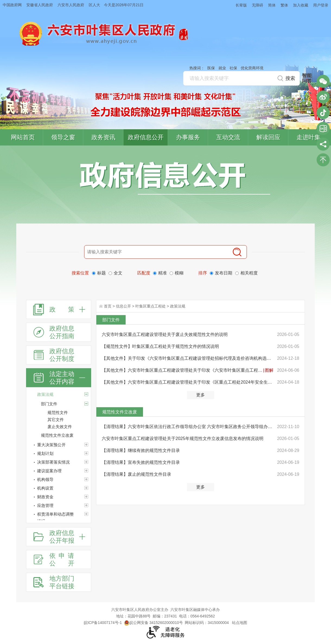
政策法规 (178, 306)
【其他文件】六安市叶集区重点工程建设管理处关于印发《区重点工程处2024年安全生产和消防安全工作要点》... (188, 382)
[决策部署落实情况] (59, 462)
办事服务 (188, 137)
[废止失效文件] (69, 427)
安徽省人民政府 (40, 5)
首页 (108, 306)
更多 (200, 395)
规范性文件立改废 (120, 412)
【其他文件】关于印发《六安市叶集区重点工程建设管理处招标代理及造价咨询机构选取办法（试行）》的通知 (188, 358)
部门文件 (111, 320)
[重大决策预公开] (59, 445)
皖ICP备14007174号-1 (103, 623)
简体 (272, 5)
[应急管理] (59, 506)
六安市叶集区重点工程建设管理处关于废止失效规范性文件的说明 (165, 334)
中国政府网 (12, 5)
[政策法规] (59, 394)
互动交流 (228, 137)
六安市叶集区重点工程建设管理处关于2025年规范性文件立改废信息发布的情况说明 (183, 438)
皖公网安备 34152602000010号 (153, 623)
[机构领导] (59, 480)
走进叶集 (308, 137)
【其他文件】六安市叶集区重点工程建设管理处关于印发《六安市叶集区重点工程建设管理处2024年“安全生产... (182, 370)
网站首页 (23, 137)
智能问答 (307, 78)
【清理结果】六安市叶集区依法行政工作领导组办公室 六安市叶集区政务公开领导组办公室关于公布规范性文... (188, 427)
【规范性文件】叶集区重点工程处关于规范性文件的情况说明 (160, 346)
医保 (211, 68)
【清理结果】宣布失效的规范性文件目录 (141, 462)
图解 (269, 370)
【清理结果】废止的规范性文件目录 (136, 474)
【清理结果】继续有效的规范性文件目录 (141, 450)
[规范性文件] (69, 413)
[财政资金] (59, 497)
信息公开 (123, 306)
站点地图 (240, 623)
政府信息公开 (146, 137)
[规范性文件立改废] (66, 435)
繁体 (284, 5)
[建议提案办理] (59, 471)
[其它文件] (69, 420)
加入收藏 (301, 5)
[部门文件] (86, 404)
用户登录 (321, 5)
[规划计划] (59, 454)
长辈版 (241, 5)
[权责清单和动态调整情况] (59, 518)
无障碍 (257, 5)
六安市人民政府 (71, 5)
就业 (222, 68)
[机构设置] (59, 488)
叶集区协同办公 (323, 128)
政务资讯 (103, 137)
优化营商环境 (252, 68)
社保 (233, 68)
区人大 (94, 5)
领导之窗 (63, 137)
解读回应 (268, 137)
